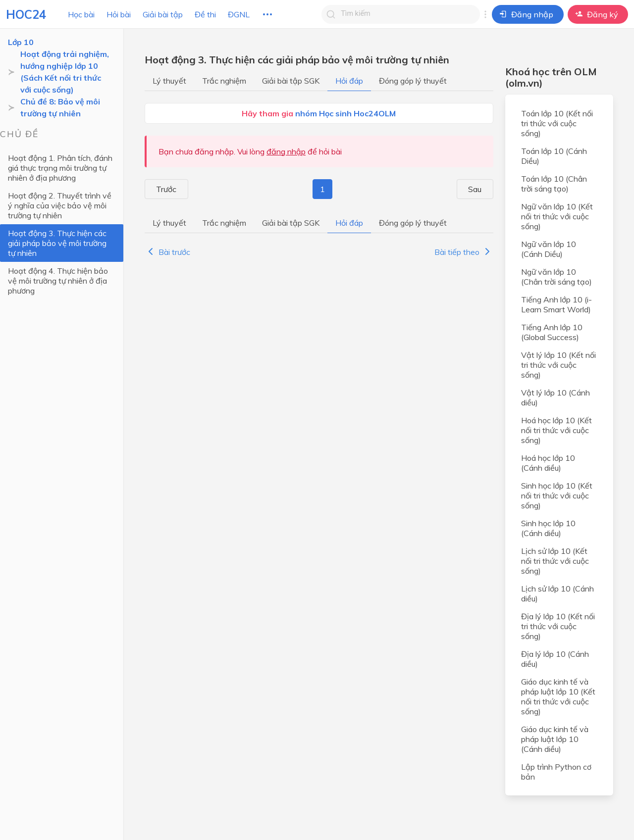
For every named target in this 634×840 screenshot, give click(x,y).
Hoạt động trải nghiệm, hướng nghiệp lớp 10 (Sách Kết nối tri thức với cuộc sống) (65, 72)
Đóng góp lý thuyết (413, 81)
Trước (161, 189)
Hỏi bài (119, 14)
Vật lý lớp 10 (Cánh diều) (555, 397)
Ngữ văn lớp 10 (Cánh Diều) (549, 249)
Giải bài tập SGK (291, 81)
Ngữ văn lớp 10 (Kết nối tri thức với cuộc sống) (557, 216)
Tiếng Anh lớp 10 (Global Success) (552, 332)
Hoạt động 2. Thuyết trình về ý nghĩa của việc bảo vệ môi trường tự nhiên (60, 205)
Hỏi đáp (349, 81)
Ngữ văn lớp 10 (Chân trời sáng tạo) (556, 277)
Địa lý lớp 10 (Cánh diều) (555, 659)
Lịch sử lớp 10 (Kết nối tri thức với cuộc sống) (555, 561)
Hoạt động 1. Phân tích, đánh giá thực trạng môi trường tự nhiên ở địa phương (60, 168)
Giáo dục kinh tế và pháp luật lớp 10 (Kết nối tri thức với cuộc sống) (558, 696)
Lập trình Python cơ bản (556, 772)
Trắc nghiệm (224, 81)
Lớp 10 (21, 42)
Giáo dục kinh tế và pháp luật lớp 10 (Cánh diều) (555, 739)
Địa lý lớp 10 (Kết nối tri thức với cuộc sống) (558, 626)
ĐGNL (239, 14)
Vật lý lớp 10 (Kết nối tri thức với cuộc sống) (558, 365)
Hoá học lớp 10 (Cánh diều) (548, 463)
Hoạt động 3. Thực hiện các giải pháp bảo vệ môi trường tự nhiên (57, 243)
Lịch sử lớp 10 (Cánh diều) (557, 593)
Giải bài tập (163, 14)
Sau (480, 189)
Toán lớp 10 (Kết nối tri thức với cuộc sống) (557, 123)
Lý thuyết (169, 81)
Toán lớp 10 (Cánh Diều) (554, 156)
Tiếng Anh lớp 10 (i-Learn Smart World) (556, 304)
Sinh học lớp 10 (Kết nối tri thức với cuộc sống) (557, 495)
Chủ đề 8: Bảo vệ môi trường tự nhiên (60, 107)
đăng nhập (286, 151)
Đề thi (205, 14)
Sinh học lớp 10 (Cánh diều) (548, 528)
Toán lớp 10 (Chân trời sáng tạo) (554, 184)
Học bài (81, 14)
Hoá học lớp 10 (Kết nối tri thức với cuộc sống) (556, 430)
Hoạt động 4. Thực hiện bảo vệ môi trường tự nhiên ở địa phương (58, 281)
